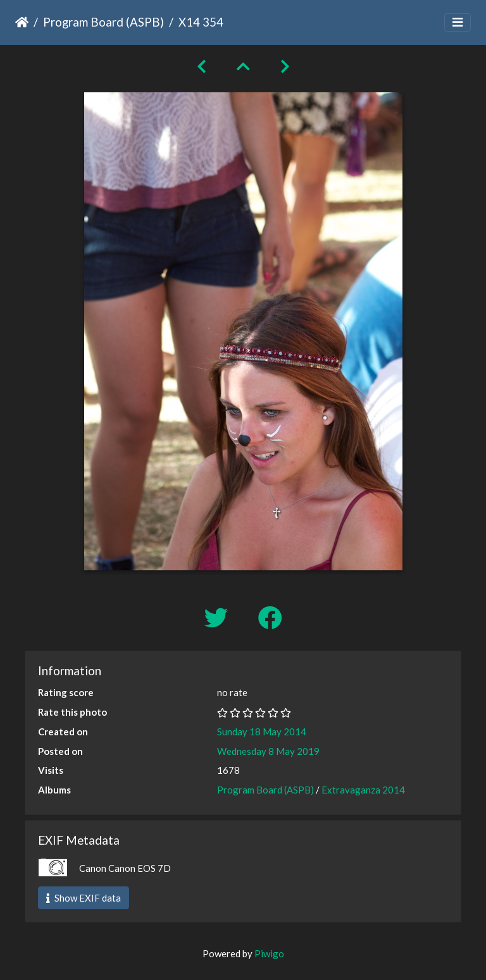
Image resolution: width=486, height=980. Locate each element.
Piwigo (269, 953)
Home (22, 22)
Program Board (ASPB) (103, 22)
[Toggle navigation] (458, 22)
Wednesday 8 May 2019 (268, 751)
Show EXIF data (84, 898)
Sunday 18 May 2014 (262, 732)
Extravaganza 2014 (363, 790)
